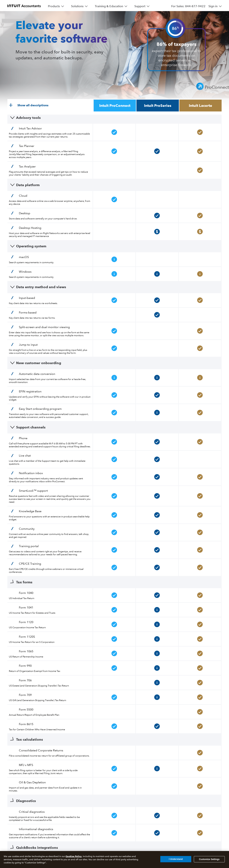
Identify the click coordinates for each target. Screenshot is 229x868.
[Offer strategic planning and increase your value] (195, 773)
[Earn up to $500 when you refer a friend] (19, 763)
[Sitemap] (13, 799)
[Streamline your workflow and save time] (20, 756)
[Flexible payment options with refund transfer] (71, 763)
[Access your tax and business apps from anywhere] (82, 748)
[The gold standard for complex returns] (19, 741)
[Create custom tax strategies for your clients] (72, 741)
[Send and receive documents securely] (67, 770)
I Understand (176, 859)
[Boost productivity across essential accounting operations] (122, 756)
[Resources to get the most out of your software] (179, 741)
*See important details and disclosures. (115, 717)
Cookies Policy (74, 856)
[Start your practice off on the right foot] (192, 756)
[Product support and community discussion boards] (179, 748)
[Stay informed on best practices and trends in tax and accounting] (178, 763)
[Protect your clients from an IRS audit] (71, 756)
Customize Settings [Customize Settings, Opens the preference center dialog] (209, 859)
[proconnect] (24, 6)
